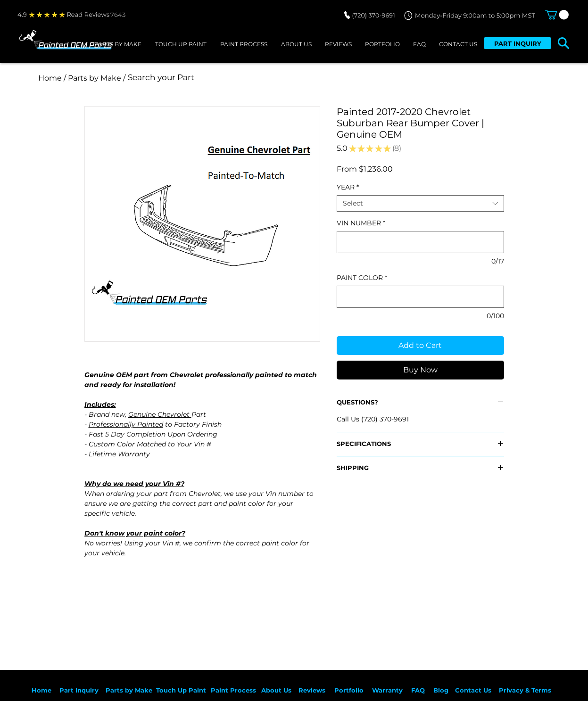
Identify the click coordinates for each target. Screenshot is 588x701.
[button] (557, 15)
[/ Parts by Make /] (95, 78)
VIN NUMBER (361, 223)
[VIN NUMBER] (420, 242)
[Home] (50, 78)
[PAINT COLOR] (420, 297)
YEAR (348, 187)
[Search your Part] (253, 78)
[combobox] (420, 203)
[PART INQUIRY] (518, 43)
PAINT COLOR (362, 278)
